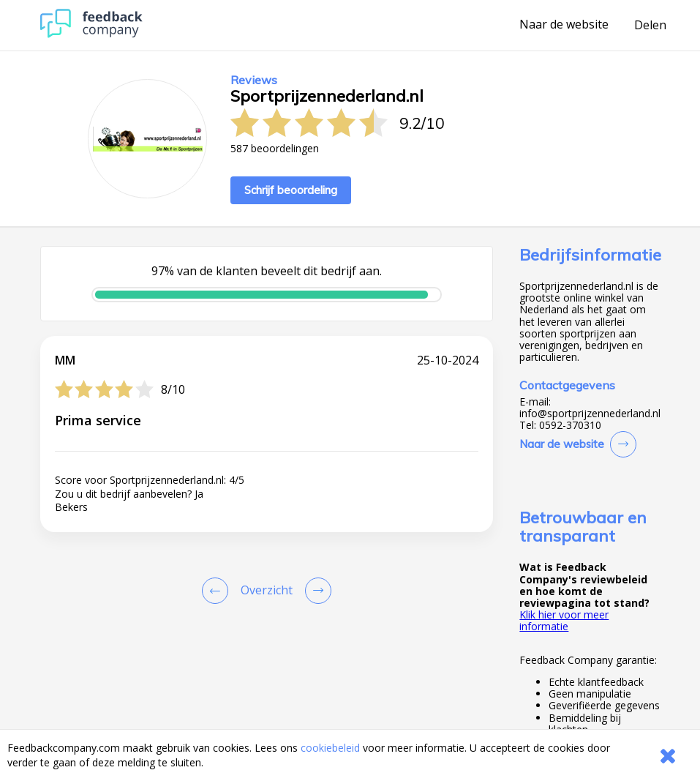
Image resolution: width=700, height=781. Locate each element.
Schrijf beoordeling (291, 190)
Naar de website (564, 25)
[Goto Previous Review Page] (218, 591)
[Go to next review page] (315, 591)
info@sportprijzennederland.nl (590, 414)
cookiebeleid (330, 748)
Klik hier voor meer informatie (564, 620)
